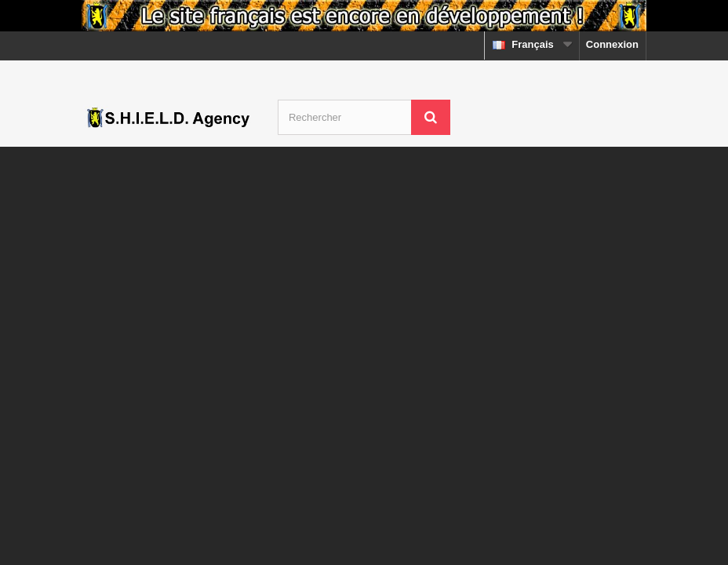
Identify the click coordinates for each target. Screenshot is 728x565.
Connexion (612, 44)
